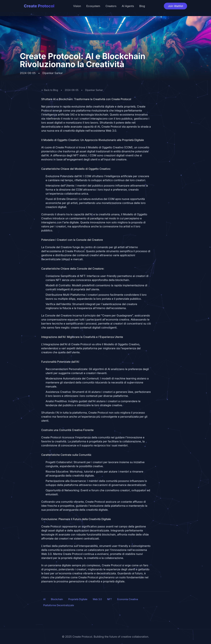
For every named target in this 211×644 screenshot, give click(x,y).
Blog (142, 6)
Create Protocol (39, 6)
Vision (77, 6)
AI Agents (128, 6)
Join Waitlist (175, 6)
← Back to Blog (50, 90)
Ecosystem (93, 6)
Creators (111, 6)
